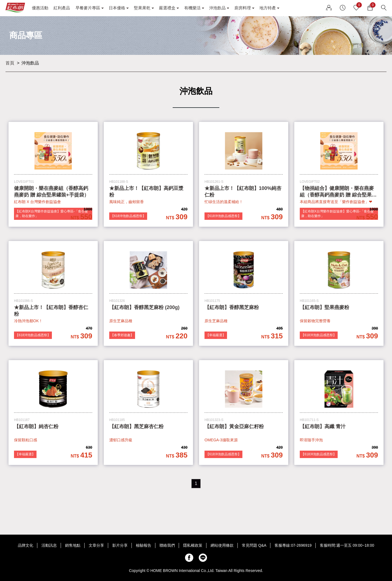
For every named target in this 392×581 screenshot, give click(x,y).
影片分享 (120, 545)
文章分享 (96, 545)
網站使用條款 (222, 545)
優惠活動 (40, 8)
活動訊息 (49, 545)
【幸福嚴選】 (216, 335)
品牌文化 (26, 545)
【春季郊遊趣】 (122, 335)
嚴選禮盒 (167, 8)
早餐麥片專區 (88, 8)
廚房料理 (243, 8)
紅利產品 (62, 8)
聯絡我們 (167, 545)
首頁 (10, 63)
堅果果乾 (142, 8)
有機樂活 (192, 8)
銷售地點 (73, 545)
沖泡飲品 (217, 8)
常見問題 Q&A (254, 545)
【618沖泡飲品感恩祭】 (128, 216)
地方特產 (268, 8)
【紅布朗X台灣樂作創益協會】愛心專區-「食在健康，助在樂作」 (52, 214)
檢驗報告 (144, 545)
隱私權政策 (193, 545)
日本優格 (117, 8)
